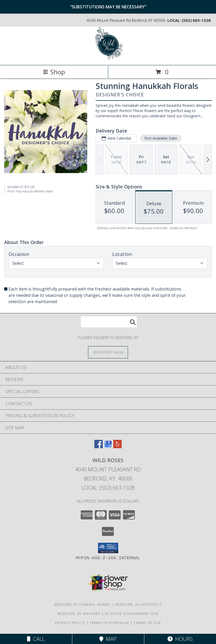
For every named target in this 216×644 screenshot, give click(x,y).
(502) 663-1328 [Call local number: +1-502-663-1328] (196, 20)
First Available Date (161, 138)
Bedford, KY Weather (79, 614)
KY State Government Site (132, 614)
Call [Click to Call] (36, 639)
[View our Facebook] (99, 447)
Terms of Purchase (109, 623)
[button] (108, 548)
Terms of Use (147, 623)
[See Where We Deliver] (108, 352)
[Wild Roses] (108, 58)
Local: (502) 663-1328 (108, 488)
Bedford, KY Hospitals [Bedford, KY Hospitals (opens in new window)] (139, 604)
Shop (54, 72)
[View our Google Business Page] (108, 447)
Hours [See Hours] (180, 639)
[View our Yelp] (117, 447)
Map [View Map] (108, 639)
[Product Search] (109, 322)
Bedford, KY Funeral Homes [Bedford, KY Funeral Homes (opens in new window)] (83, 604)
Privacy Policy (70, 623)
